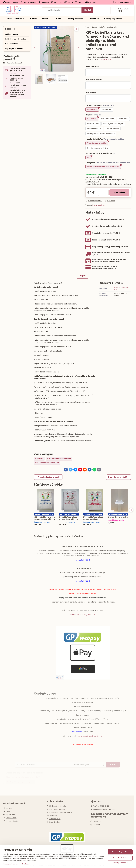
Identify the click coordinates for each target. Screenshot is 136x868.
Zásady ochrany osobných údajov (16, 864)
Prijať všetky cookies (120, 852)
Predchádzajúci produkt (48, 477)
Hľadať (87, 10)
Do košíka (119, 192)
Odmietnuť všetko (120, 858)
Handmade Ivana (99, 205)
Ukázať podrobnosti (120, 863)
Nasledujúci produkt (119, 477)
